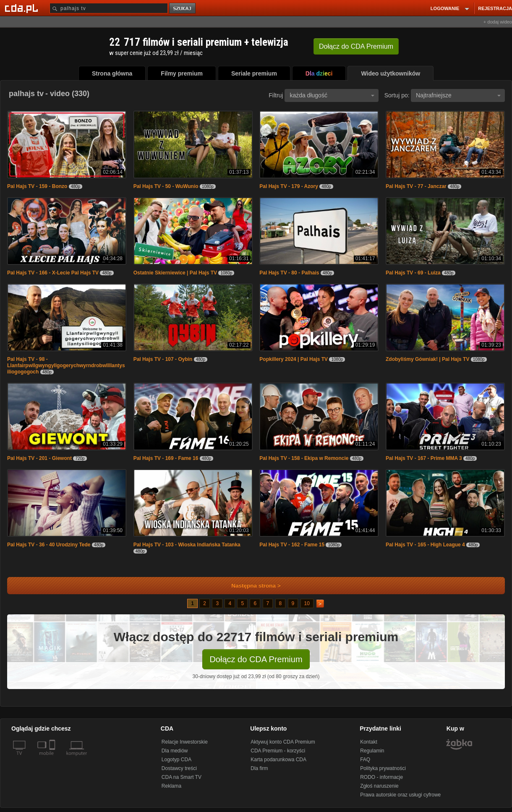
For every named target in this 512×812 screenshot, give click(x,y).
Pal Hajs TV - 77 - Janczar (416, 186)
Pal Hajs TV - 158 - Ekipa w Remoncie (304, 458)
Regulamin (372, 751)
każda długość (332, 95)
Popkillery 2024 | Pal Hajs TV (294, 359)
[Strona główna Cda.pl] (23, 8)
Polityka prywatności (383, 768)
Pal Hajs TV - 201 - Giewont (39, 458)
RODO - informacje (381, 777)
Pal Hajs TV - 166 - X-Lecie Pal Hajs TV (53, 273)
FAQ (365, 760)
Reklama (171, 786)
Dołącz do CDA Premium (256, 659)
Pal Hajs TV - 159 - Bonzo (37, 186)
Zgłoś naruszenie (379, 786)
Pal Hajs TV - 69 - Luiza (413, 273)
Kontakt (369, 742)
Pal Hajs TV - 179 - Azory (289, 186)
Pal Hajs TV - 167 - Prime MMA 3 (424, 458)
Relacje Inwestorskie (185, 742)
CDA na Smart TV (182, 777)
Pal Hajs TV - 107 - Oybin (163, 359)
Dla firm (259, 768)
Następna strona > (250, 586)
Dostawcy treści (179, 768)
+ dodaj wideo (498, 22)
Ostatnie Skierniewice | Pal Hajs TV (175, 273)
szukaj (183, 9)
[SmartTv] (53, 758)
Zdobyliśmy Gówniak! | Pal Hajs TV (427, 359)
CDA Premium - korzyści (278, 751)
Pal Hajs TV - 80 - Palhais (289, 273)
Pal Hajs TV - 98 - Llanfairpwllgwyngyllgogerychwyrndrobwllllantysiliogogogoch (66, 366)
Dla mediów (175, 751)
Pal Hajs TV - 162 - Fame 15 (292, 545)
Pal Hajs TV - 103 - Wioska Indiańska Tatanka (187, 545)
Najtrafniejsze (458, 95)
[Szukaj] (109, 8)
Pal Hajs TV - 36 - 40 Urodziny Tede (49, 545)
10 (307, 603)
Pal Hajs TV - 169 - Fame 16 (166, 458)
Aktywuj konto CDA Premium (283, 742)
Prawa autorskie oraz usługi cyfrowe (400, 795)
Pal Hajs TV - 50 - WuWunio (166, 186)
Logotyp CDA (176, 760)
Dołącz (356, 46)
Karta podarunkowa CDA (278, 760)
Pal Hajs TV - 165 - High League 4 (425, 545)
